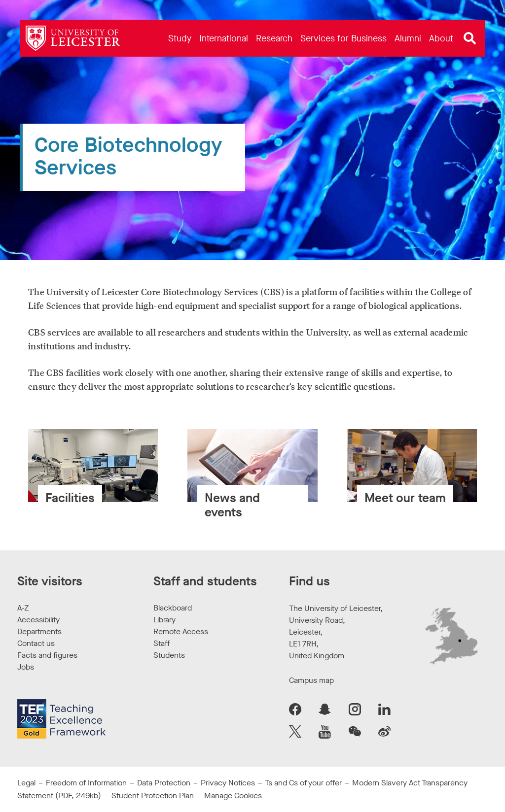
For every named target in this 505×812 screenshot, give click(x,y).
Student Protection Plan (153, 795)
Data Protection (164, 783)
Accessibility (38, 620)
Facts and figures (47, 655)
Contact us (36, 643)
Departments (39, 631)
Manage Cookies (233, 795)
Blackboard (173, 608)
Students (169, 655)
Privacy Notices (228, 783)
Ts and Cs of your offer (303, 783)
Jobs (26, 667)
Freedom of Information (86, 783)
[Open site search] (470, 38)
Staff (162, 643)
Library (164, 620)
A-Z (23, 608)
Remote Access (181, 631)
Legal (26, 783)
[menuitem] (180, 38)
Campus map (311, 680)
